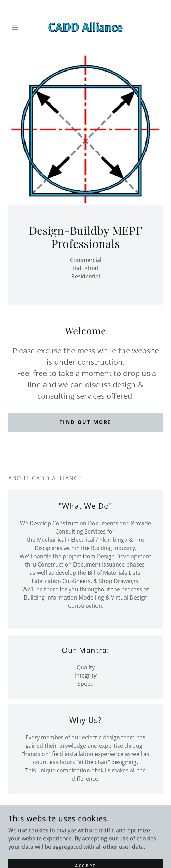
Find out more (85, 422)
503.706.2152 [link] (85, 828)
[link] (85, 27)
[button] (20, 27)
